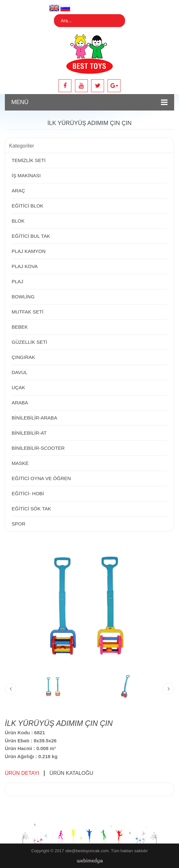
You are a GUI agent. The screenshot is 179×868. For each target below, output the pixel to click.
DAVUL (20, 372)
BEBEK (20, 327)
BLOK (18, 221)
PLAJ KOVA (25, 266)
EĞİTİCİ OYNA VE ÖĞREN (41, 478)
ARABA (20, 403)
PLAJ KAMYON (29, 251)
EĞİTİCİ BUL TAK (31, 236)
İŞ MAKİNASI (26, 175)
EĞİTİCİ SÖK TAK (31, 509)
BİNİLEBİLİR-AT (29, 433)
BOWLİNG (23, 297)
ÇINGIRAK (23, 357)
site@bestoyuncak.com (87, 851)
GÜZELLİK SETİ (29, 342)
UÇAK (18, 387)
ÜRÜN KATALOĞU (71, 773)
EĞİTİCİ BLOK (27, 206)
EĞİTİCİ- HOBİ (28, 493)
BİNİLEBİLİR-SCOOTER (38, 448)
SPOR (19, 524)
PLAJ (17, 281)
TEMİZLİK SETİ (29, 160)
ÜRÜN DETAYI (22, 773)
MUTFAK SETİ (27, 312)
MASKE (20, 463)
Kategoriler (21, 146)
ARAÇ (18, 191)
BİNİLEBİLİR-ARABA (34, 418)
